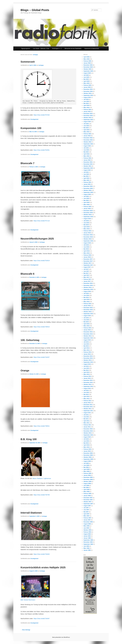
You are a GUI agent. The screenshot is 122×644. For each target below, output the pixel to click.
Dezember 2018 (88, 235)
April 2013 (86, 372)
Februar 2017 (87, 279)
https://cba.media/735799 (42, 495)
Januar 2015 (87, 330)
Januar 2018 (87, 257)
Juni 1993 (86, 546)
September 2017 (88, 265)
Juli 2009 (86, 463)
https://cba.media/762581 (42, 150)
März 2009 (86, 471)
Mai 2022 (86, 152)
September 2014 (88, 338)
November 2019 (88, 213)
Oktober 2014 (87, 336)
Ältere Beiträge (25, 630)
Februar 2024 (87, 110)
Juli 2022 (86, 148)
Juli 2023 (86, 124)
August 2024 (87, 97)
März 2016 (86, 302)
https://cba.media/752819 (42, 261)
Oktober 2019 (87, 215)
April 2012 (86, 396)
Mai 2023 (86, 128)
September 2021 (88, 168)
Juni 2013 (86, 368)
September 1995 (88, 540)
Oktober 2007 (87, 502)
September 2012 (88, 386)
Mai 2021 (86, 176)
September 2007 (88, 504)
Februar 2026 (87, 61)
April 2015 (86, 324)
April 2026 (86, 57)
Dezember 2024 (88, 89)
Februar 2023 (87, 134)
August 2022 (87, 146)
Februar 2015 (87, 328)
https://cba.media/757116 (42, 221)
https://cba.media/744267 (42, 357)
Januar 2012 (87, 403)
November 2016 (88, 285)
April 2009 (86, 469)
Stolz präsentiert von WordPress (61, 637)
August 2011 (87, 413)
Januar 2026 (87, 63)
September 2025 (88, 71)
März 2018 (86, 253)
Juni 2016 (86, 295)
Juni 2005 (86, 528)
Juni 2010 (86, 441)
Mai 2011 (86, 419)
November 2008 (88, 479)
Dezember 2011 (88, 405)
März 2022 (86, 156)
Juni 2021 (86, 174)
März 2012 (86, 399)
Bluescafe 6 (27, 274)
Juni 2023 (86, 126)
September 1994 (88, 544)
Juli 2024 (86, 99)
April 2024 (86, 105)
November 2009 (88, 455)
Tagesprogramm (26, 48)
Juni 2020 (86, 198)
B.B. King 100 (29, 439)
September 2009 (88, 459)
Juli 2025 (86, 75)
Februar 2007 (87, 518)
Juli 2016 (86, 293)
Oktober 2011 (87, 409)
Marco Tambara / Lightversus (42, 478)
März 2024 (86, 108)
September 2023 (88, 120)
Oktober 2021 (87, 166)
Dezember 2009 (88, 453)
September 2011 (88, 411)
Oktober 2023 (87, 118)
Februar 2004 (87, 532)
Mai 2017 (86, 273)
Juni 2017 (86, 271)
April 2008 (86, 490)
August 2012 (87, 388)
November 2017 (88, 261)
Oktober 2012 (87, 384)
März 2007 (86, 516)
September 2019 (88, 217)
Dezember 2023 (88, 114)
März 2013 (86, 374)
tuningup (35, 55)
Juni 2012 (86, 392)
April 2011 (86, 421)
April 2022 (86, 154)
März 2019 (86, 229)
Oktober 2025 (87, 69)
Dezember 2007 (88, 498)
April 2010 (86, 445)
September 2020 (88, 192)
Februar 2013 (87, 376)
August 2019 (87, 219)
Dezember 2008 (88, 477)
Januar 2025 (87, 87)
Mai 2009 (86, 467)
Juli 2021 (86, 172)
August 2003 (87, 534)
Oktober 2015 (87, 312)
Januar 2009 (87, 475)
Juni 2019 (86, 223)
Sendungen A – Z (57, 48)
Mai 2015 (86, 322)
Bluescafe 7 (27, 163)
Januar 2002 (87, 536)
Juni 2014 (86, 344)
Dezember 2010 (88, 429)
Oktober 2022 (87, 142)
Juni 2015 (86, 320)
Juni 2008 (86, 485)
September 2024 (88, 95)
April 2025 (86, 81)
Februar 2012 (87, 401)
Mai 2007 (86, 512)
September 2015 (88, 314)
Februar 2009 (87, 473)
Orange (25, 371)
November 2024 (88, 91)
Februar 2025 (87, 85)
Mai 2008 (86, 487)
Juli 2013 (86, 366)
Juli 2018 (86, 245)
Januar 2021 (87, 184)
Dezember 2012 (88, 380)
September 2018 (88, 241)
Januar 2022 (87, 160)
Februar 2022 (87, 158)
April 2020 (86, 202)
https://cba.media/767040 (42, 115)
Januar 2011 (87, 427)
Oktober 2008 (87, 481)
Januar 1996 (87, 538)
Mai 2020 (86, 200)
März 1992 (86, 548)
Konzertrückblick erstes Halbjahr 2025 (43, 567)
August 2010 (87, 437)
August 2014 (87, 340)
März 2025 (86, 83)
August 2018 (87, 243)
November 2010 (88, 431)
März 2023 (86, 132)
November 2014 (88, 334)
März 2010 (86, 447)
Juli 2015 (86, 318)
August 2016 (87, 291)
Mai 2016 (86, 297)
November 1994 (88, 542)
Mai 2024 (86, 103)
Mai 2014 (86, 346)
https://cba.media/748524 (42, 327)
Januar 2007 (87, 520)
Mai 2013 (86, 370)
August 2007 (87, 506)
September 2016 (88, 289)
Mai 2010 (86, 443)
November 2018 (88, 237)
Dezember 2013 (88, 356)
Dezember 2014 (88, 332)
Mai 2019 (86, 225)
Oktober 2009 (87, 457)
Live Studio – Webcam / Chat (41, 48)
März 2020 (86, 205)
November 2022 (88, 140)
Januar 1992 (87, 550)
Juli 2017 (86, 269)
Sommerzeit (28, 62)
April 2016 (86, 299)
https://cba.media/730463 (42, 554)
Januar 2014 (87, 354)
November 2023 (88, 116)
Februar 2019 (87, 231)
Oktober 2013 (87, 360)
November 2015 (88, 310)
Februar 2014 (87, 352)
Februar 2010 (87, 449)
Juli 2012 (86, 390)
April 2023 (86, 130)
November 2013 (88, 358)
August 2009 (87, 461)
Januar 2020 (87, 209)
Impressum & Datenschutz (92, 48)
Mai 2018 (86, 249)
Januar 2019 (87, 233)
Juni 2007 (86, 510)
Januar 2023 (87, 136)
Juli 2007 (86, 508)
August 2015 (87, 316)
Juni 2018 (86, 247)
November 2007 (88, 500)
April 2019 (86, 227)
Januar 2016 (87, 306)
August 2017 (87, 267)
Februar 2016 (87, 304)
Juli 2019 (86, 221)
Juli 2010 (86, 439)
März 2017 (86, 277)
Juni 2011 (86, 417)
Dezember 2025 (88, 65)
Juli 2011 (86, 415)
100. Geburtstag (30, 340)
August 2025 (87, 73)
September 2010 (88, 435)
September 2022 (88, 144)
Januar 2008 (87, 496)
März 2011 (86, 423)
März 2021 (86, 180)
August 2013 (87, 364)
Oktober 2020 (87, 190)
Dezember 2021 (88, 162)
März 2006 (86, 526)
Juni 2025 (86, 77)
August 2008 (87, 483)
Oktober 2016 (87, 287)
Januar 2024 (87, 112)
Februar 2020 (87, 207)
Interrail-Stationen (31, 513)
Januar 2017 (87, 281)
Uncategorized (34, 119)
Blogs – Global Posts (35, 10)
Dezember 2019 (88, 211)
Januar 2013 (87, 378)
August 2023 (87, 122)
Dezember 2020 (88, 186)
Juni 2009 (86, 465)
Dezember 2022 (88, 138)
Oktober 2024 (87, 93)
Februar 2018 (87, 255)
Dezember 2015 (88, 308)
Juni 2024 (86, 101)
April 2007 (86, 514)
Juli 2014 (86, 342)
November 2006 (88, 522)
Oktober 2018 (87, 239)
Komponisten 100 (31, 128)
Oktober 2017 (87, 263)
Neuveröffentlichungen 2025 (37, 239)
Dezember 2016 (88, 283)
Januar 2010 (87, 451)
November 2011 (88, 407)
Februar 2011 (87, 425)
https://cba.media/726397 (42, 618)
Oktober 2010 (87, 433)
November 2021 (88, 164)
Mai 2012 (86, 394)
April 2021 (86, 178)
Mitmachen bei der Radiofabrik (73, 48)
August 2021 (87, 170)
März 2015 (86, 326)
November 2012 (88, 382)
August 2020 (87, 194)
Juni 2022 (86, 150)
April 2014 (86, 348)
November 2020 (88, 188)
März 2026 (86, 59)
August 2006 (87, 524)
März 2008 (86, 492)
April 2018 (86, 251)
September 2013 (88, 362)
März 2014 (86, 350)
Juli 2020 (86, 196)
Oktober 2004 (87, 530)
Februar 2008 (87, 494)
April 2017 (86, 275)
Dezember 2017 (88, 259)
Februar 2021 (87, 182)
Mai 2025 (86, 79)
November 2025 (88, 67)
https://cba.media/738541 (42, 426)
